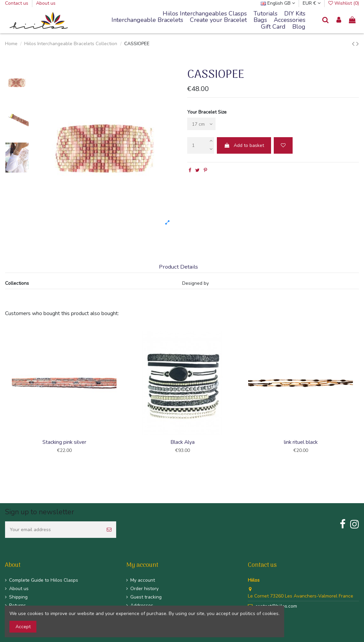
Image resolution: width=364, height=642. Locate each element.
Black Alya (183, 442)
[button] (147, 20)
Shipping (18, 597)
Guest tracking (146, 597)
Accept (23, 627)
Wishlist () (344, 3)
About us (46, 3)
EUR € (312, 3)
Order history (144, 589)
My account (143, 580)
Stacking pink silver (64, 442)
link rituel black (301, 442)
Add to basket (244, 145)
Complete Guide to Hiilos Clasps (44, 580)
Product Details (178, 267)
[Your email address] (54, 530)
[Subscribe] (109, 530)
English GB (278, 3)
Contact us (17, 3)
